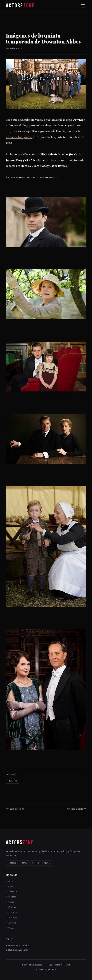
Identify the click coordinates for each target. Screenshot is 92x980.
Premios (13, 917)
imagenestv (12, 781)
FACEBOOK (36, 863)
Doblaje (12, 923)
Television (13, 891)
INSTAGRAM (12, 863)
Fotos (11, 902)
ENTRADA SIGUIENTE (76, 809)
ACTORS (20, 6)
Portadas (13, 912)
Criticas (12, 907)
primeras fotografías (19, 137)
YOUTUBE (47, 863)
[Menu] (83, 6)
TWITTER (24, 863)
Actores (12, 881)
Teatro (11, 928)
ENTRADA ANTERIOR (15, 809)
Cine (11, 886)
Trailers (12, 897)
